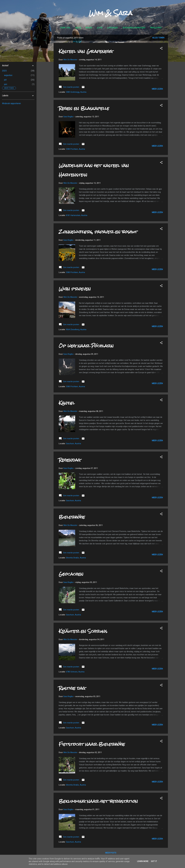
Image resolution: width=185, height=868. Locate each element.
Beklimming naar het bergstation (98, 801)
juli (5, 80)
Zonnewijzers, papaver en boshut (98, 232)
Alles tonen (158, 38)
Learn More (143, 861)
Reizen (89, 28)
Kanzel (67, 403)
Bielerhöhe (72, 517)
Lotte (100, 28)
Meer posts (111, 853)
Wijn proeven (75, 289)
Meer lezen (157, 89)
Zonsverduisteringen (134, 28)
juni (6, 84)
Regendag (70, 460)
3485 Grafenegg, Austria (76, 92)
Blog (78, 28)
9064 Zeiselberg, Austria (76, 329)
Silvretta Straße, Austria (76, 558)
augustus (8, 75)
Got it (154, 861)
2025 (4, 71)
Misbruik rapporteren (11, 103)
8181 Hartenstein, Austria (77, 215)
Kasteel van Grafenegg (86, 51)
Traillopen (156, 28)
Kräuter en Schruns (83, 631)
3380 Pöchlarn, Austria (75, 149)
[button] (161, 49)
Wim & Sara (111, 13)
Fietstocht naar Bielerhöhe (92, 744)
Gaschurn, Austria (73, 444)
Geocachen (71, 574)
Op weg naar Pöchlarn (86, 346)
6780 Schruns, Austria (75, 672)
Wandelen (112, 28)
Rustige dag (72, 688)
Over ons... (65, 28)
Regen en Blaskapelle (84, 108)
